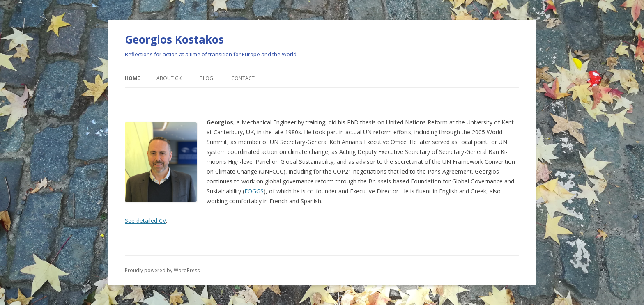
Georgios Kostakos (174, 39)
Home (132, 78)
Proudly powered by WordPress (162, 270)
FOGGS (254, 191)
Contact (243, 78)
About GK (169, 78)
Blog (206, 78)
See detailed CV (145, 221)
